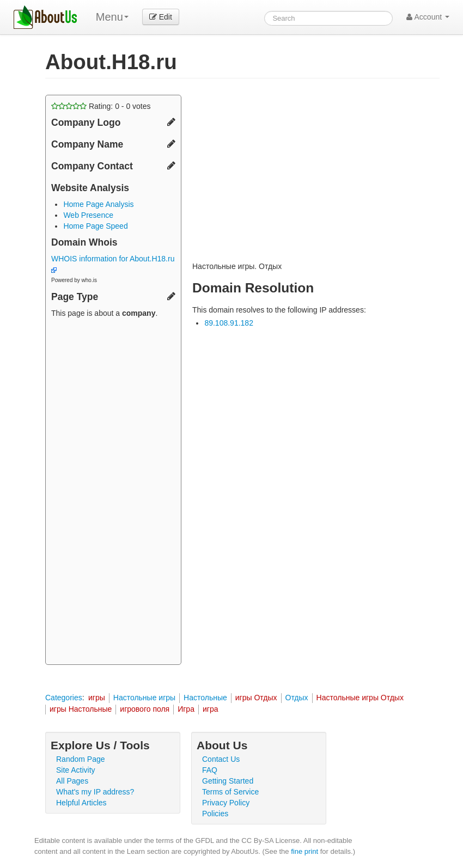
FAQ (210, 770)
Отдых (297, 698)
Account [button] (428, 17)
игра (211, 709)
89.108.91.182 (229, 323)
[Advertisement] (113, 493)
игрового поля (145, 709)
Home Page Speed (95, 226)
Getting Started (228, 781)
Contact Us (221, 759)
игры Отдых (256, 698)
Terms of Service (230, 792)
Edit (161, 17)
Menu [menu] (112, 17)
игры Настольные (81, 709)
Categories (64, 698)
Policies (215, 814)
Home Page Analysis (98, 204)
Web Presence (88, 215)
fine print (304, 851)
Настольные (205, 698)
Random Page (81, 759)
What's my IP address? (95, 792)
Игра (186, 709)
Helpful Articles (81, 803)
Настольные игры (144, 698)
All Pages (72, 781)
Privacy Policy (226, 803)
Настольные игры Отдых (360, 698)
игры (97, 698)
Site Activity (76, 770)
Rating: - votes (101, 106)
